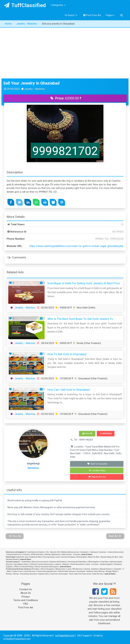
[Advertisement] (65, 53)
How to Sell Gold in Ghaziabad (67, 354)
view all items (87, 554)
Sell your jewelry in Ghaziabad (31, 83)
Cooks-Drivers (18, 571)
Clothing (33, 564)
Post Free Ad (92, 15)
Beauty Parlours (106, 569)
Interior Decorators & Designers (47, 567)
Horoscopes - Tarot (66, 574)
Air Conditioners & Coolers (34, 552)
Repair (115, 571)
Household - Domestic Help (87, 571)
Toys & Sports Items (21, 564)
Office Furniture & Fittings (24, 567)
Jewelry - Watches (25, 308)
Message (106, 434)
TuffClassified (25, 5)
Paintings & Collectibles (77, 562)
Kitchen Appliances (53, 554)
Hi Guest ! (71, 15)
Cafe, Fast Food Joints (83, 574)
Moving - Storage (105, 571)
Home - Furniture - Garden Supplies (99, 564)
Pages (110, 15)
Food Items (105, 562)
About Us (26, 593)
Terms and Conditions (26, 600)
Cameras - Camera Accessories (111, 552)
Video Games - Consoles (71, 554)
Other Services (98, 574)
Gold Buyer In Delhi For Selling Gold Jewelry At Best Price (84, 283)
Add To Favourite (97, 464)
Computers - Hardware (89, 552)
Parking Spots (82, 557)
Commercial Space (68, 557)
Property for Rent (35, 557)
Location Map (97, 470)
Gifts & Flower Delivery (67, 571)
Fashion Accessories (46, 564)
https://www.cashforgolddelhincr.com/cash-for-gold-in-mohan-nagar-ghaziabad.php (76, 246)
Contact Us (26, 589)
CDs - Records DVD (53, 552)
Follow (87, 434)
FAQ (26, 604)
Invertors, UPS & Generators (34, 554)
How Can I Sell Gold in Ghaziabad (68, 390)
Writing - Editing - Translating (17, 574)
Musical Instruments (40, 562)
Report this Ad (97, 477)
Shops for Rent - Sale (115, 557)
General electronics (14, 554)
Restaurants (60, 569)
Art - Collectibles (24, 562)
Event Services (30, 571)
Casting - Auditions (91, 569)
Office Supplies (94, 562)
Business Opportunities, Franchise (44, 574)
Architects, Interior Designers (43, 569)
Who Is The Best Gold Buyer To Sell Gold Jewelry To (80, 319)
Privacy (26, 597)
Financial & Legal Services (47, 571)
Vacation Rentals (12, 559)
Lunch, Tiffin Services (74, 569)
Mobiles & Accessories (70, 552)
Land (57, 557)
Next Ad (115, 536)
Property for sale (22, 557)
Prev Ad (15, 536)
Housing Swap (48, 557)
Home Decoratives (77, 564)
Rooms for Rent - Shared (97, 557)
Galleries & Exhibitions (58, 562)
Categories (58, 5)
